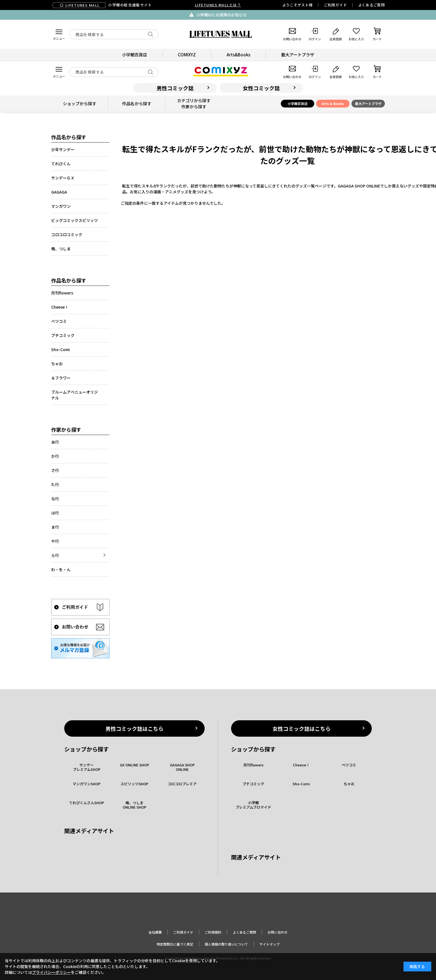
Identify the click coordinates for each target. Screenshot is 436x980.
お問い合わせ (278, 932)
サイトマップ (269, 944)
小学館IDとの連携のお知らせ (221, 15)
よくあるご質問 (371, 5)
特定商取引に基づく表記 (175, 944)
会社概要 (155, 932)
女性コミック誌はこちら (302, 728)
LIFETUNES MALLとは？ (218, 5)
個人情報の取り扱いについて (226, 944)
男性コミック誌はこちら (134, 728)
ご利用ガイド (335, 5)
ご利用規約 (213, 932)
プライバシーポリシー (51, 972)
